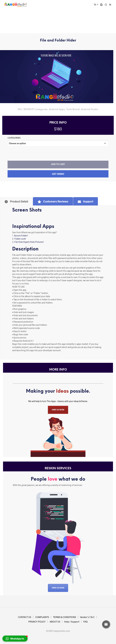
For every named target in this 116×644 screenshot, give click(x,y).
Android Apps (57, 109)
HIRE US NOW (58, 410)
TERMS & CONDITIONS (64, 617)
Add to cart (58, 164)
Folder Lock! (20, 239)
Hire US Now (58, 588)
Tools (69, 109)
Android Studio (90, 109)
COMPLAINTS (42, 617)
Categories (14, 138)
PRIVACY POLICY (37, 622)
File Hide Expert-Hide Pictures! (29, 242)
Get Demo (58, 174)
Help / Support (72, 622)
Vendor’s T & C (87, 617)
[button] (15, 639)
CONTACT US (25, 617)
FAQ (85, 622)
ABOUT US (55, 622)
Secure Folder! (21, 236)
